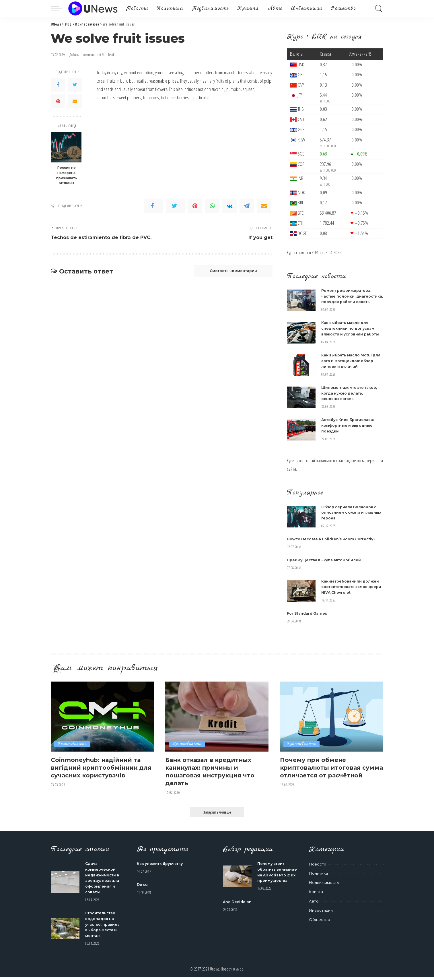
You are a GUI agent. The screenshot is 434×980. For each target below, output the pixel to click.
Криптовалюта (72, 748)
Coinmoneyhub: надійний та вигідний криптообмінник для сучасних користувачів (98, 771)
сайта (291, 473)
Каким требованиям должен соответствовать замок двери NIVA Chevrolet (351, 591)
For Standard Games (308, 617)
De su (143, 888)
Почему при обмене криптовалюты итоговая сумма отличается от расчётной (323, 775)
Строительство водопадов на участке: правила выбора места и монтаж (103, 927)
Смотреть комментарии (230, 271)
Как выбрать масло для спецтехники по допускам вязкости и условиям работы (352, 334)
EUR (315, 252)
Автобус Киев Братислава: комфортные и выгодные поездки (349, 430)
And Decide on (238, 911)
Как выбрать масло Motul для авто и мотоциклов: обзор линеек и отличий (352, 366)
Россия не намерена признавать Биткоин (67, 175)
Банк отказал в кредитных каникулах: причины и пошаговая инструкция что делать (212, 775)
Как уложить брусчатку (161, 867)
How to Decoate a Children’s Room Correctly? (333, 543)
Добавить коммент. (82, 55)
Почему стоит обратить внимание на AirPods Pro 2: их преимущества (275, 878)
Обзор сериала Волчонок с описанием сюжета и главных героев (350, 517)
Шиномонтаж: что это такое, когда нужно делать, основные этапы (351, 398)
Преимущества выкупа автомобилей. (326, 564)
